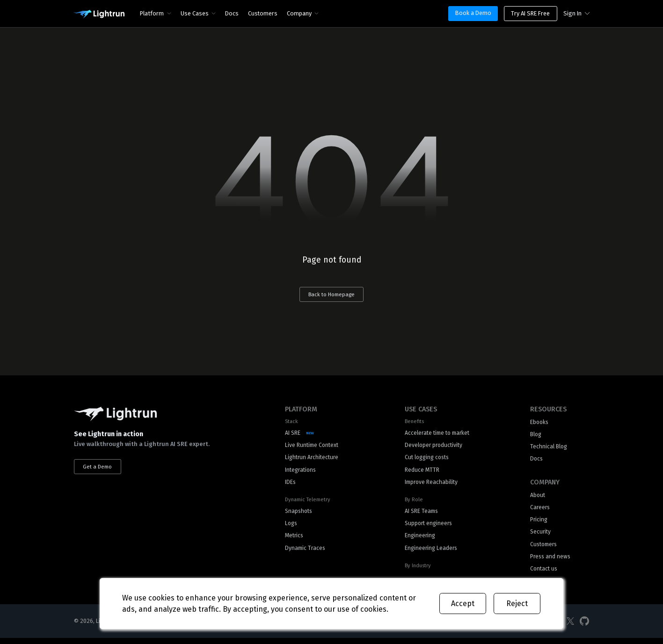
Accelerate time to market (437, 434)
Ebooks (540, 423)
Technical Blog (549, 449)
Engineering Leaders (430, 553)
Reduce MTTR (420, 472)
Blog (536, 436)
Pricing (539, 523)
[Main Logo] (99, 15)
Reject (517, 604)
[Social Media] (570, 627)
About (538, 498)
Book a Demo (473, 13)
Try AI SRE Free (530, 13)
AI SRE (293, 434)
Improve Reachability (430, 485)
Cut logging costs (426, 459)
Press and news (551, 562)
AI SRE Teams (420, 515)
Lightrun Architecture (313, 459)
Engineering (418, 540)
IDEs (291, 485)
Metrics (295, 540)
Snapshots (300, 515)
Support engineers (428, 527)
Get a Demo (98, 467)
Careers (541, 511)
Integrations (302, 472)
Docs (232, 13)
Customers (263, 13)
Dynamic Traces (306, 553)
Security (541, 536)
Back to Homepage (332, 295)
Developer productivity (433, 447)
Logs (292, 527)
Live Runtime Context (313, 447)
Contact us (545, 574)
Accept (463, 604)
